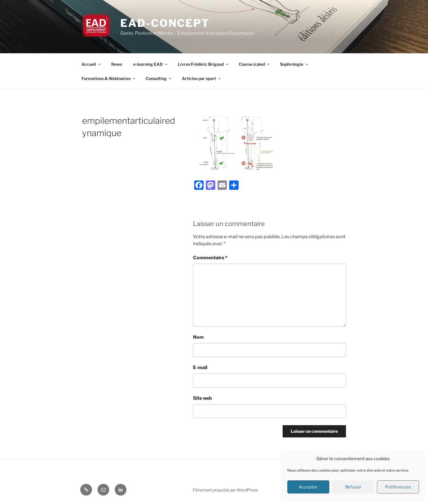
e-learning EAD (151, 64)
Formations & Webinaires (109, 78)
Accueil (92, 64)
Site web (202, 398)
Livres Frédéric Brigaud (203, 64)
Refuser (353, 487)
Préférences (398, 487)
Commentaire (210, 258)
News (117, 64)
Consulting (159, 78)
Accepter (308, 487)
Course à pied (255, 64)
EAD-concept (165, 23)
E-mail (200, 367)
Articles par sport (202, 78)
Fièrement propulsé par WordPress (225, 490)
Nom (198, 337)
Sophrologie (294, 64)
